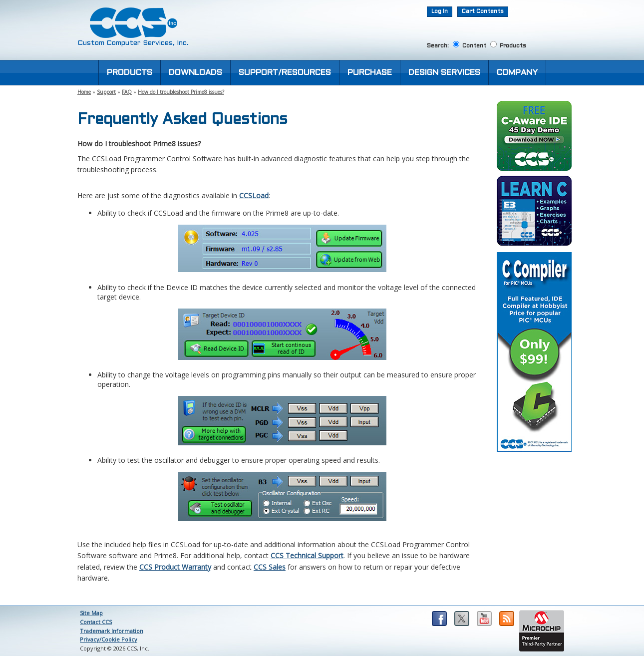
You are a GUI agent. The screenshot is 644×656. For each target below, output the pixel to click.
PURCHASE (370, 73)
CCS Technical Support (307, 555)
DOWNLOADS (195, 73)
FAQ (127, 92)
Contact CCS (96, 622)
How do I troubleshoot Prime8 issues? (181, 92)
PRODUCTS (130, 73)
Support (106, 92)
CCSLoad (254, 195)
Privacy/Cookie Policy (109, 639)
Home (84, 92)
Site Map (91, 613)
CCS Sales (270, 567)
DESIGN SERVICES (444, 73)
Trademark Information (112, 631)
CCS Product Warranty (175, 567)
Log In (440, 11)
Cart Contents (483, 11)
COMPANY (517, 73)
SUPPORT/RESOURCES (285, 73)
